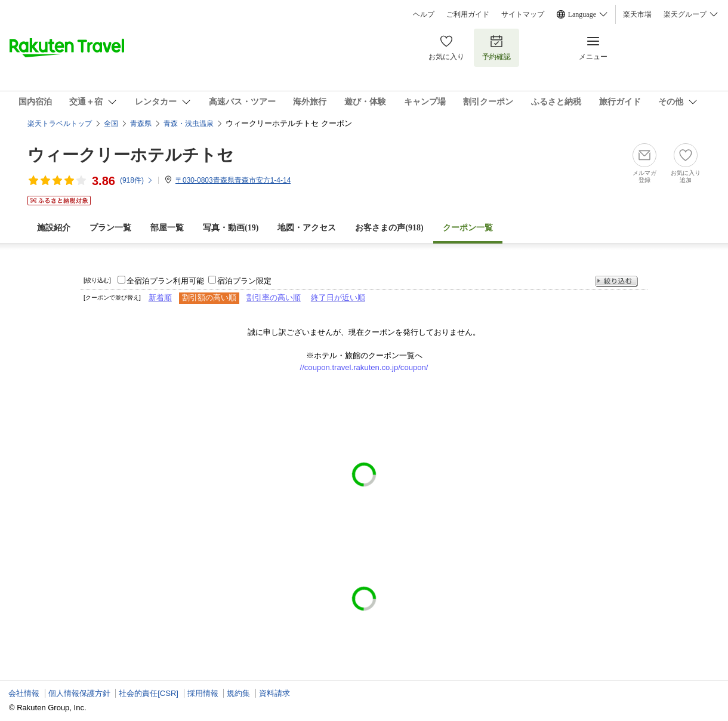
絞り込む (616, 281)
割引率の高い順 (274, 298)
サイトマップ (523, 14)
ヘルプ (424, 14)
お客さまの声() (389, 228)
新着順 (160, 298)
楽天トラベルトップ (60, 124)
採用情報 (203, 693)
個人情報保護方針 (79, 693)
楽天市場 (637, 14)
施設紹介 (54, 228)
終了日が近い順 (338, 298)
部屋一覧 (167, 228)
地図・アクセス (307, 228)
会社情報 (24, 693)
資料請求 (274, 693)
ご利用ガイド (468, 14)
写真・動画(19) (231, 228)
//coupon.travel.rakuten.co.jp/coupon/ (364, 367)
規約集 (238, 693)
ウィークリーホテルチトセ (131, 155)
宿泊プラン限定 (244, 281)
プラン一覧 (110, 228)
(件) (137, 180)
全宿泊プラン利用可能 (165, 281)
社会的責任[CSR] (149, 693)
